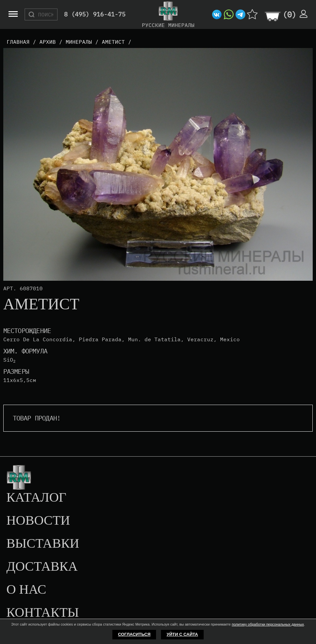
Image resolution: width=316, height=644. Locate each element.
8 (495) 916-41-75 (95, 15)
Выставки (43, 544)
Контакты (43, 613)
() (289, 14)
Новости (38, 521)
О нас (26, 590)
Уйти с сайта (182, 634)
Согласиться (134, 634)
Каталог (36, 498)
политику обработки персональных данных (268, 624)
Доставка (42, 567)
